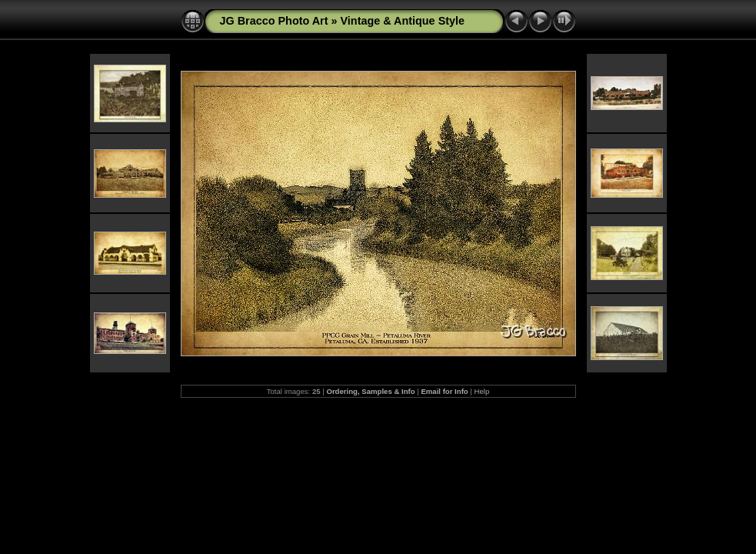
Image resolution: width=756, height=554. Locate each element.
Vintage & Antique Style (403, 21)
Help (482, 391)
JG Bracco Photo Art (274, 21)
